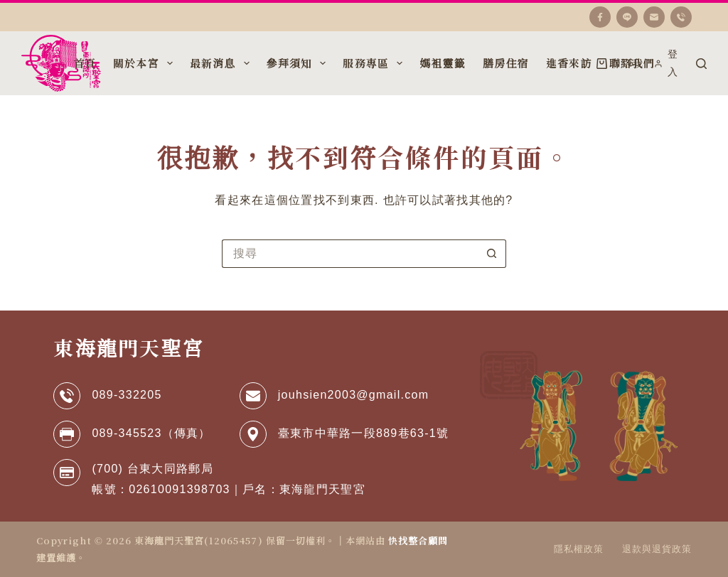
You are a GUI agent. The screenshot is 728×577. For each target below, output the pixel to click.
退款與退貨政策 (657, 549)
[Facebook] (600, 17)
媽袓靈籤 (443, 63)
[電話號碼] (681, 17)
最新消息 (221, 63)
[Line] (627, 17)
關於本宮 (144, 63)
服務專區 (374, 63)
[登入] (668, 63)
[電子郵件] (654, 17)
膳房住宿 (506, 63)
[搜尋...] (350, 254)
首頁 (85, 63)
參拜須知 (298, 63)
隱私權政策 (579, 549)
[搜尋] (701, 64)
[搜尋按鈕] (492, 254)
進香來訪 (569, 63)
